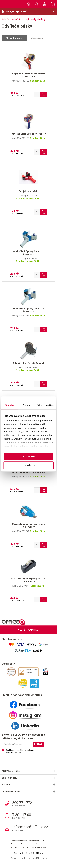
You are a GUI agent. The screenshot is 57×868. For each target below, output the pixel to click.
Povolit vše (28, 456)
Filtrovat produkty (15, 38)
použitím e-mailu (24, 750)
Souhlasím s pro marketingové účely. (20, 751)
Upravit (29, 465)
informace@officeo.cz (30, 827)
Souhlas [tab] (10, 405)
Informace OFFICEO (11, 771)
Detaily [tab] (27, 405)
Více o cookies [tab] (45, 405)
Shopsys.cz (42, 858)
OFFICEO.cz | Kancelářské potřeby (7, 4)
